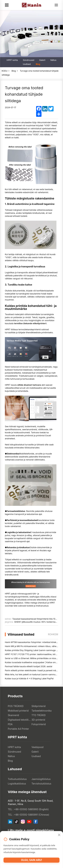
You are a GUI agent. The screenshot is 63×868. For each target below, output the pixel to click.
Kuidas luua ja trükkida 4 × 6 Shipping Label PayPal (29, 679)
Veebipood (38, 747)
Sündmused (29, 60)
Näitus (53, 60)
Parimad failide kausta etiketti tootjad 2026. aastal (29, 666)
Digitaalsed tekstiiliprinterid (20, 720)
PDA (10, 724)
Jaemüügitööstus (41, 779)
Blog (38, 64)
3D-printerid (38, 720)
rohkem (53, 634)
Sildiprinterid (39, 706)
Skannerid (14, 715)
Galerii (42, 60)
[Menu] (56, 5)
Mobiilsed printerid (18, 711)
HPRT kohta (12, 60)
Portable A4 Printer (18, 729)
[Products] (7, 5)
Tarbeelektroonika (42, 711)
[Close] (59, 835)
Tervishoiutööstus (41, 784)
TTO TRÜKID (39, 715)
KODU (5, 71)
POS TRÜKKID (16, 706)
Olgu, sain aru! (31, 860)
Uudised (27, 64)
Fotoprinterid (39, 724)
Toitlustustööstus (17, 779)
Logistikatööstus (17, 784)
